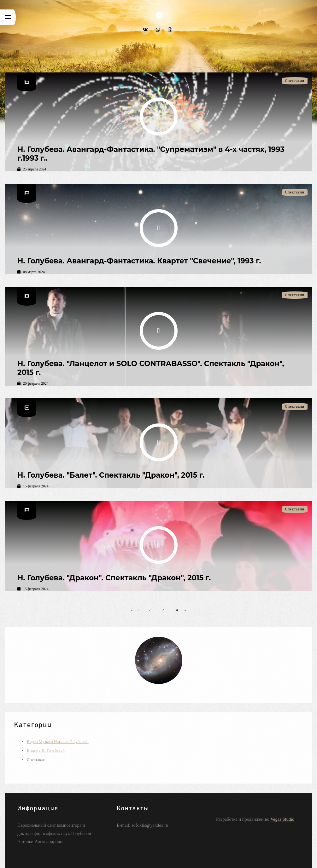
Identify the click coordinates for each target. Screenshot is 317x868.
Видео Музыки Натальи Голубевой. (58, 742)
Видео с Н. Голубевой (46, 750)
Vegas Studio (282, 819)
